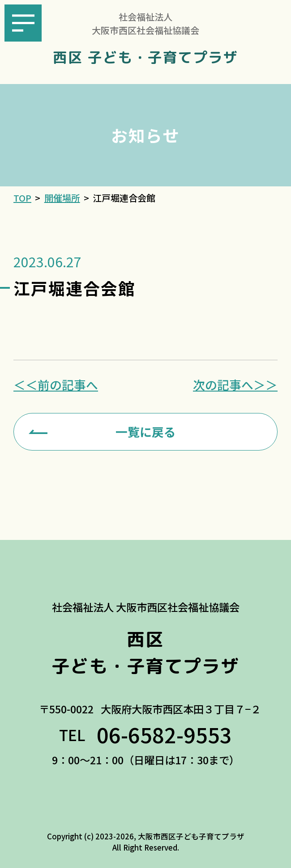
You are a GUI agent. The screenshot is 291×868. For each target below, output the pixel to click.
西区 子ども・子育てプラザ (145, 58)
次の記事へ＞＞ (235, 385)
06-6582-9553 (164, 735)
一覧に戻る (146, 432)
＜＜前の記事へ (56, 385)
